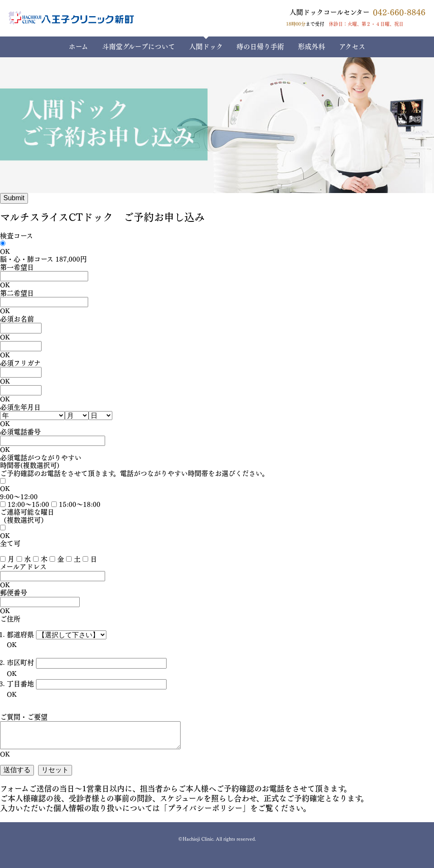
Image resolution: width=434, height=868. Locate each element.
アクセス (352, 47)
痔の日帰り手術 (260, 47)
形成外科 (312, 47)
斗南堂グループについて (139, 47)
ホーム (78, 47)
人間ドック (206, 47)
